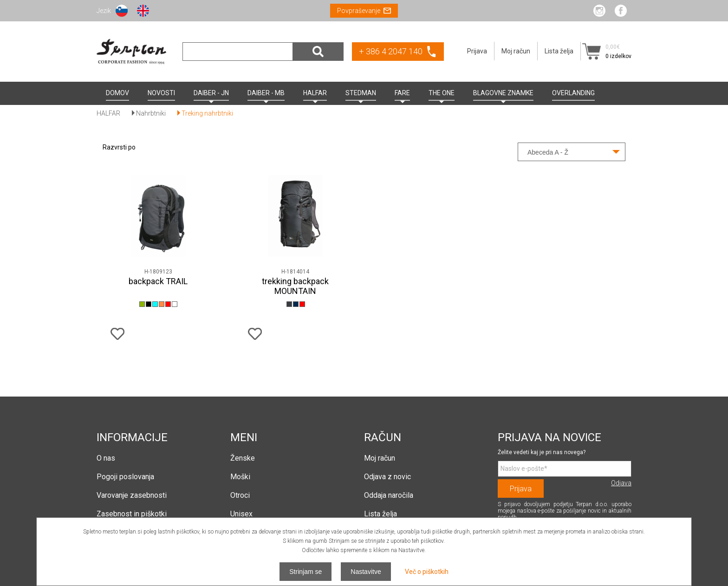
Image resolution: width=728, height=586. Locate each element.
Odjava (621, 483)
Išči (318, 52)
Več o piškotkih (427, 572)
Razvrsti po (119, 147)
